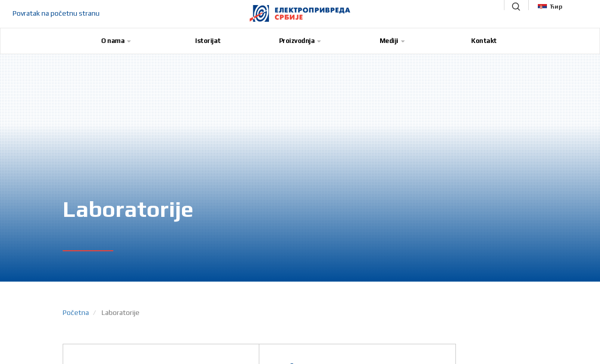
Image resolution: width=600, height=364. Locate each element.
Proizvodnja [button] (300, 41)
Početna (76, 312)
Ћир (550, 7)
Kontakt (484, 41)
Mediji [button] (392, 41)
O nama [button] (116, 41)
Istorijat (208, 41)
